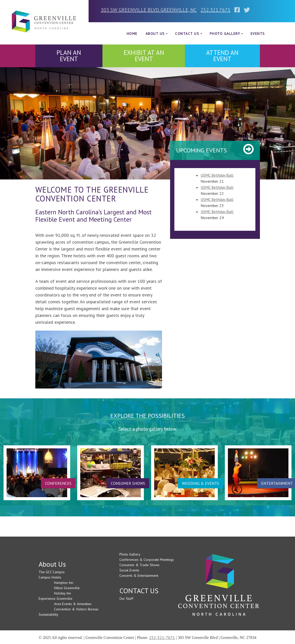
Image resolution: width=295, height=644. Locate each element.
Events (258, 34)
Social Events (129, 570)
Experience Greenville (56, 599)
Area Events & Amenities (73, 604)
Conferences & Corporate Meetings (147, 560)
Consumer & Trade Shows (139, 565)
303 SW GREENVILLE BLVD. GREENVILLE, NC (149, 10)
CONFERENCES (58, 483)
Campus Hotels (50, 577)
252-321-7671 (162, 637)
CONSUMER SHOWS (128, 483)
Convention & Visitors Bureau (76, 609)
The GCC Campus (52, 572)
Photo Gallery (225, 34)
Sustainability (48, 614)
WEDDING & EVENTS (200, 483)
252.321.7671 (216, 10)
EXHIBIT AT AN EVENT (144, 56)
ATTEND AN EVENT (222, 56)
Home (132, 34)
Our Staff (126, 599)
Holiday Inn (62, 593)
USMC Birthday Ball (217, 175)
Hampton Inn (64, 583)
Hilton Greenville (67, 588)
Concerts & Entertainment (139, 576)
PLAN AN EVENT (69, 56)
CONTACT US (187, 34)
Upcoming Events (202, 150)
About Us (155, 34)
